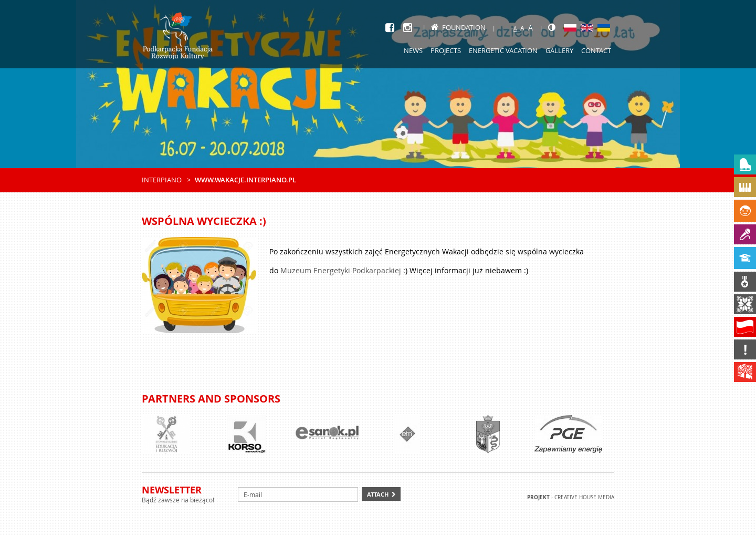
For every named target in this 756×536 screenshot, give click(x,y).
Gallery (559, 50)
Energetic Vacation (503, 50)
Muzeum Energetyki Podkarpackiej (341, 270)
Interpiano (162, 180)
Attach (378, 494)
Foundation (458, 27)
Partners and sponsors (211, 399)
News (413, 50)
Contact (596, 50)
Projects (446, 50)
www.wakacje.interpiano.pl (245, 180)
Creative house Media (584, 497)
